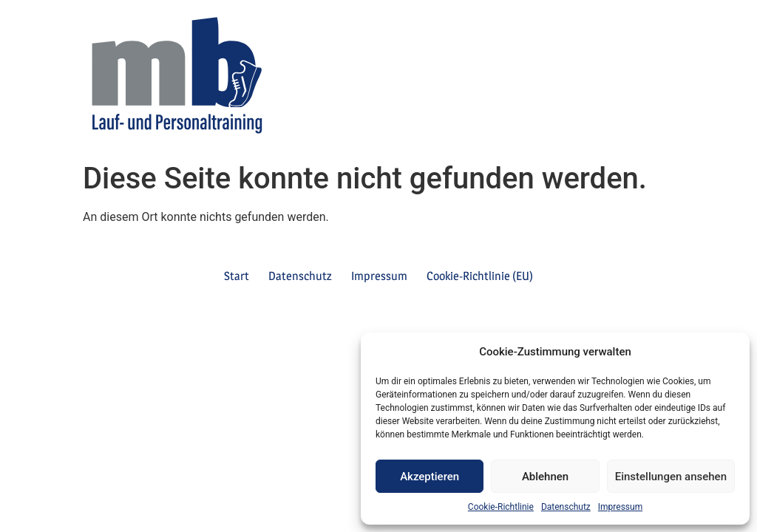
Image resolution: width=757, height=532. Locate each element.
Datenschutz (566, 507)
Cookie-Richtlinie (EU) (480, 276)
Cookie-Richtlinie (501, 507)
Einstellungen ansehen (671, 477)
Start (237, 276)
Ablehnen (545, 477)
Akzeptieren (430, 477)
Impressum (620, 507)
